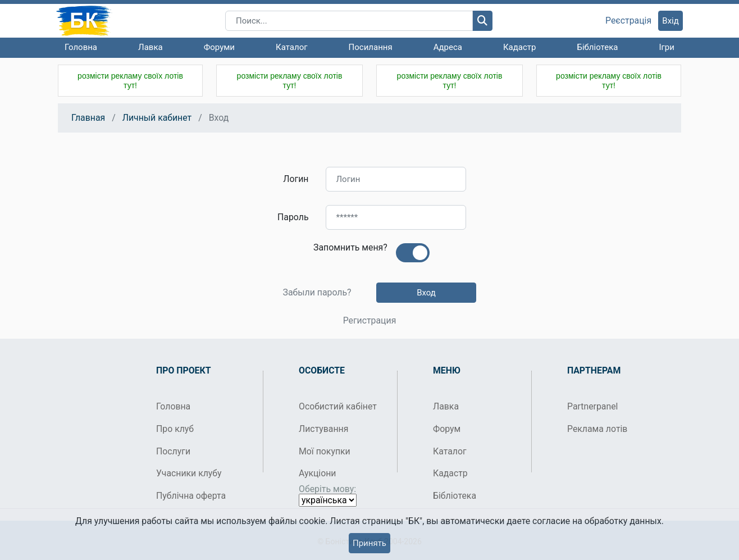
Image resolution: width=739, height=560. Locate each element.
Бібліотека (597, 47)
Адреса (448, 47)
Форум (447, 429)
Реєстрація (628, 21)
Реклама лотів (597, 429)
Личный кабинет (157, 118)
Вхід (670, 21)
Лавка (150, 47)
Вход (426, 293)
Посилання (371, 47)
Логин (296, 179)
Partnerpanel (592, 406)
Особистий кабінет (338, 406)
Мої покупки (325, 451)
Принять (369, 543)
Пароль (293, 217)
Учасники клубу (189, 473)
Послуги (173, 451)
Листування (323, 429)
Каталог (291, 47)
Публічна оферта (191, 496)
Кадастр (520, 47)
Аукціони (318, 473)
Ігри (666, 47)
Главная (88, 118)
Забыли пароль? (317, 293)
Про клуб (175, 429)
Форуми (219, 47)
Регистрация (370, 321)
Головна (81, 47)
